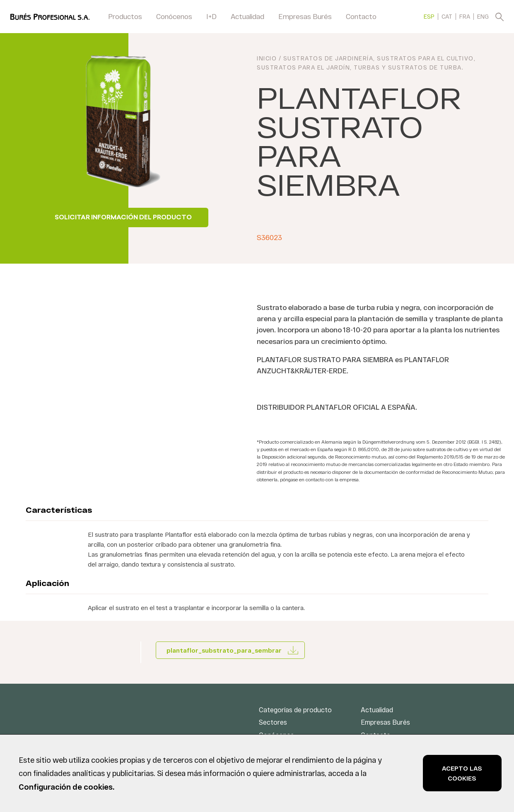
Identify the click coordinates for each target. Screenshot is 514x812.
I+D (211, 16)
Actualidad (247, 16)
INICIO (267, 59)
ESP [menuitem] (429, 17)
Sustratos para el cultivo (425, 59)
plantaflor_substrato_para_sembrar (224, 650)
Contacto (361, 16)
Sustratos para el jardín (303, 68)
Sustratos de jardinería (328, 59)
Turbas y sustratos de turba (408, 68)
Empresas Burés (305, 16)
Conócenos (174, 16)
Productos (125, 16)
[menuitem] (429, 16)
